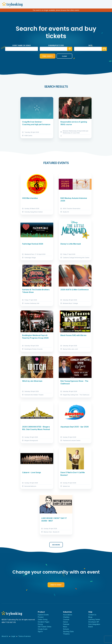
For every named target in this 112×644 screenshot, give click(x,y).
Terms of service (24, 636)
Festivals (66, 624)
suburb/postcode (56, 45)
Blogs (90, 617)
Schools (66, 629)
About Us (5, 636)
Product (41, 617)
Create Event (56, 585)
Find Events (48, 56)
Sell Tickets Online (45, 627)
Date (90, 45)
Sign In (40, 631)
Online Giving (43, 619)
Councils (66, 619)
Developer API (94, 622)
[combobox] (56, 49)
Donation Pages (44, 622)
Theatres (66, 634)
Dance (65, 622)
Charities (66, 617)
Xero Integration (94, 624)
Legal (13, 636)
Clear (64, 56)
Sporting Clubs (68, 631)
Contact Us (92, 615)
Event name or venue (22, 45)
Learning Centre (94, 619)
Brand (91, 627)
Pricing (40, 624)
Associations (68, 615)
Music (65, 627)
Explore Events (43, 615)
